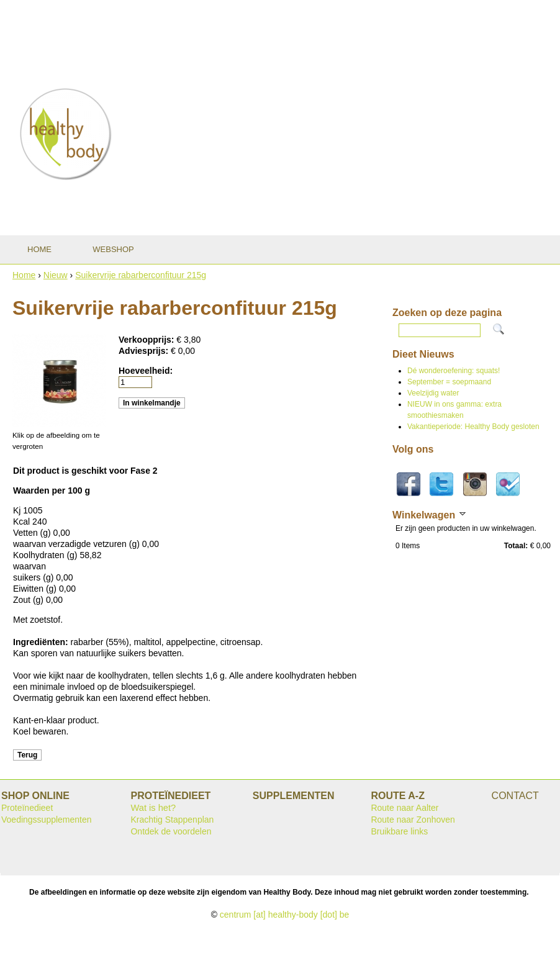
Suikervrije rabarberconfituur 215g (141, 275)
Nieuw (56, 275)
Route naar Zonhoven (413, 820)
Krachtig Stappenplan (172, 820)
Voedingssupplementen (47, 820)
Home (24, 275)
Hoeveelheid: (146, 371)
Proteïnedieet (27, 808)
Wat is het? (153, 808)
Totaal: (516, 546)
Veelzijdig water (433, 393)
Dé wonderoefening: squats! (454, 371)
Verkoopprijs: (147, 340)
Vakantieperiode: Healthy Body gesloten (473, 427)
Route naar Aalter (404, 808)
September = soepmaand (449, 382)
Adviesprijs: (145, 351)
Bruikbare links (399, 831)
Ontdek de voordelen (171, 831)
